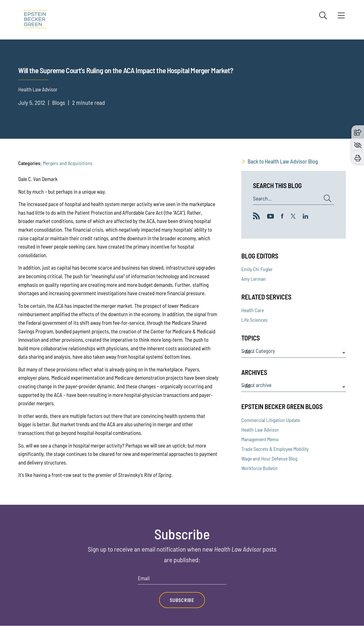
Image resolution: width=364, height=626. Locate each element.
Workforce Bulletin (260, 468)
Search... (262, 198)
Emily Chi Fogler (257, 269)
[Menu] (341, 17)
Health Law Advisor (260, 430)
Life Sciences (254, 320)
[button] (358, 132)
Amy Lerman (254, 279)
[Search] (323, 15)
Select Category (258, 351)
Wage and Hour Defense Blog (269, 458)
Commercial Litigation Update (271, 420)
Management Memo (260, 439)
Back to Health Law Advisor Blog (283, 161)
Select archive (256, 385)
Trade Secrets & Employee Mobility (275, 449)
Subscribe (182, 600)
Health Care (253, 310)
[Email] (182, 580)
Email (144, 578)
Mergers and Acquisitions (68, 163)
